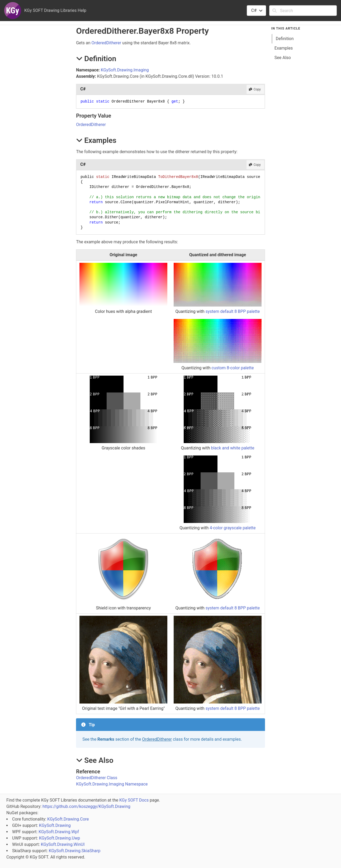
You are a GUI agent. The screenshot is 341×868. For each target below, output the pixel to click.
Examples (284, 48)
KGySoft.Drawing (55, 825)
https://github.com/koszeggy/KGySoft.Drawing (86, 806)
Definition (285, 39)
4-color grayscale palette (233, 528)
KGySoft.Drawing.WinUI (63, 844)
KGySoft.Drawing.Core (68, 819)
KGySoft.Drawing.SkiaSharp (75, 851)
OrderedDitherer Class (97, 778)
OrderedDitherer (106, 43)
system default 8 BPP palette (233, 311)
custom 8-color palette (233, 368)
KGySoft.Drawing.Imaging (125, 70)
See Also (283, 58)
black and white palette (233, 448)
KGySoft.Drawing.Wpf (59, 832)
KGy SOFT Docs (134, 800)
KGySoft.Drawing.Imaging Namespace (112, 784)
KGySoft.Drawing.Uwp (60, 838)
